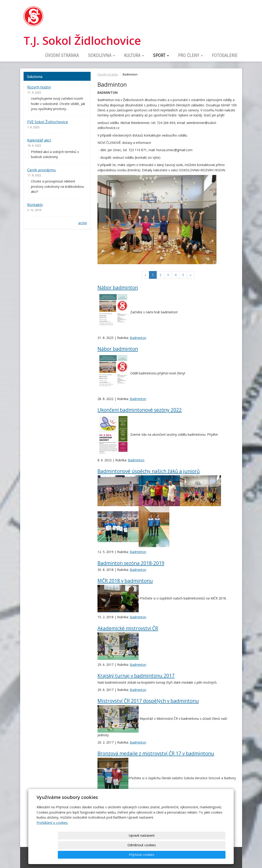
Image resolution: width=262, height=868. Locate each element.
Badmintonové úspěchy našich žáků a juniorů (149, 471)
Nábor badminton (118, 288)
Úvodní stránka (62, 55)
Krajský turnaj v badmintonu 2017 (136, 676)
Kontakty (35, 205)
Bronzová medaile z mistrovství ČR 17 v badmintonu (156, 753)
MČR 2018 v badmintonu (125, 581)
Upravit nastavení (132, 855)
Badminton (138, 338)
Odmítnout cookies (170, 855)
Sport (161, 55)
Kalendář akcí (39, 140)
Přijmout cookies (208, 855)
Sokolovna (101, 55)
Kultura (134, 55)
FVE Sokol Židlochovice (48, 122)
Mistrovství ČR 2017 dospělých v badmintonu (148, 701)
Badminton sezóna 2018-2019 (131, 563)
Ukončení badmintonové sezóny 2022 (140, 410)
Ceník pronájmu (42, 170)
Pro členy (190, 55)
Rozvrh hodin (39, 87)
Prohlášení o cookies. (52, 842)
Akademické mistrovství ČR (128, 628)
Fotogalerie (225, 55)
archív (83, 223)
